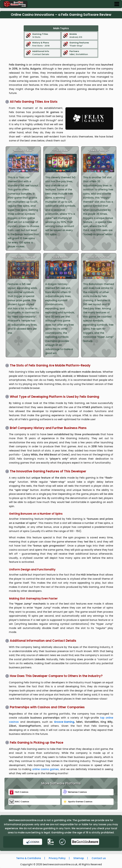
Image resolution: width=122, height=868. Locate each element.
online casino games (46, 769)
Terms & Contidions (29, 858)
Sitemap (79, 858)
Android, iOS (83, 36)
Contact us (99, 858)
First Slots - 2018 (46, 44)
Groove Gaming (64, 722)
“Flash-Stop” (83, 44)
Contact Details (46, 53)
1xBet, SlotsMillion (83, 53)
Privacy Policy (57, 858)
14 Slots (46, 36)
